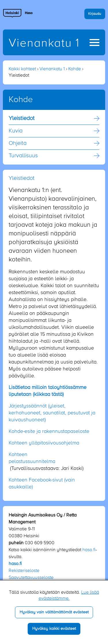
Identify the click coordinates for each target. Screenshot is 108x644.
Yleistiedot (22, 119)
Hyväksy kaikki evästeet (54, 629)
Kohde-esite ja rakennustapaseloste (49, 431)
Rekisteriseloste (24, 571)
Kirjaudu (95, 14)
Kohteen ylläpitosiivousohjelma (44, 443)
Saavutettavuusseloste (31, 578)
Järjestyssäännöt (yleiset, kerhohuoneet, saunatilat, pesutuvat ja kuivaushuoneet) (52, 413)
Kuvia (16, 131)
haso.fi (89, 550)
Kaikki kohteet (22, 69)
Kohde (75, 69)
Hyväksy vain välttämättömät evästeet (54, 612)
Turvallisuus (23, 156)
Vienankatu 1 (44, 43)
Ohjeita (18, 143)
